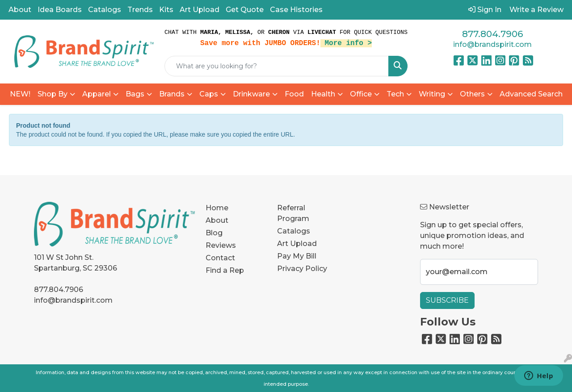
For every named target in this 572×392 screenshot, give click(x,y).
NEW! (20, 94)
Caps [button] (209, 94)
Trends (140, 10)
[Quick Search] (277, 66)
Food (294, 94)
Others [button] (472, 94)
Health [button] (323, 94)
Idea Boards (60, 10)
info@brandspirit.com (492, 44)
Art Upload (200, 10)
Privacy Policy (302, 269)
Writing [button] (432, 94)
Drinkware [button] (251, 94)
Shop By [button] (53, 94)
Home (217, 208)
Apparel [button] (97, 94)
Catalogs (105, 10)
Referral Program (293, 213)
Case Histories (296, 10)
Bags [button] (135, 94)
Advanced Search (531, 94)
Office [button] (361, 94)
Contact (220, 258)
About (20, 10)
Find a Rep (225, 270)
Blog (214, 233)
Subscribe (447, 300)
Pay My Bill (297, 256)
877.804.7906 (492, 34)
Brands (172, 94)
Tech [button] (395, 94)
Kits (166, 10)
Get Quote (245, 10)
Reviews (221, 245)
